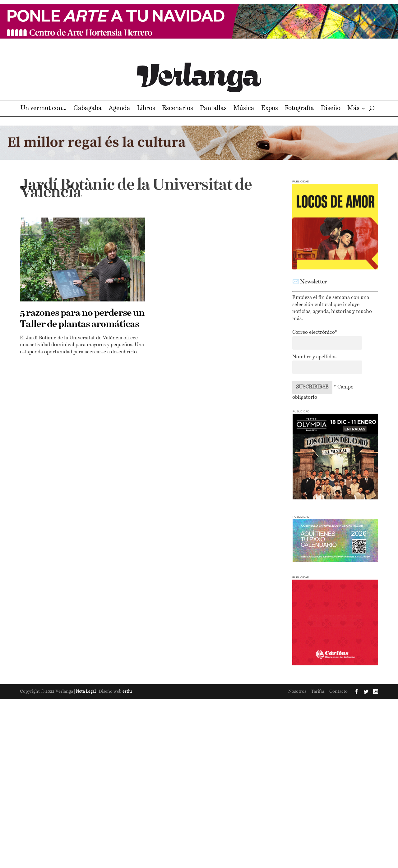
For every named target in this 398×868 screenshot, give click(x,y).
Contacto (338, 691)
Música (244, 109)
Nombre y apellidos (314, 357)
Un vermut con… (44, 109)
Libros (146, 109)
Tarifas (318, 691)
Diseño (331, 109)
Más (353, 109)
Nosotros (297, 691)
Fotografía (299, 109)
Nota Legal (86, 692)
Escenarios (178, 109)
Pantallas (213, 109)
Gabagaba (88, 109)
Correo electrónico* (315, 333)
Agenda (119, 109)
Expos (270, 109)
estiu (127, 692)
